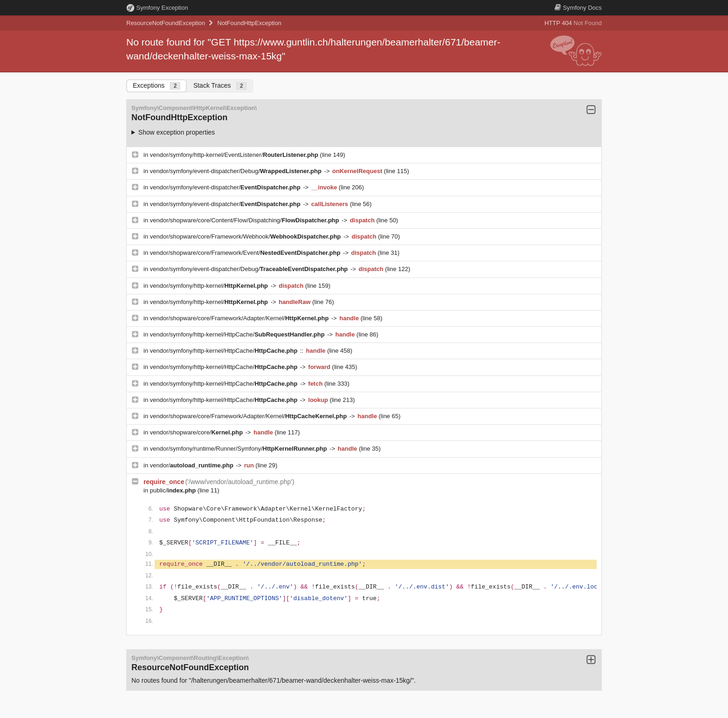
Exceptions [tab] (156, 86)
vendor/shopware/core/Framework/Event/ (246, 253)
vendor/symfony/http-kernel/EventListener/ (235, 155)
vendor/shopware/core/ (197, 432)
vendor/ (193, 465)
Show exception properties (177, 132)
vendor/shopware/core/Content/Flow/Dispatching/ (245, 220)
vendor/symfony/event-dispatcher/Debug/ (237, 171)
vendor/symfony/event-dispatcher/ (226, 187)
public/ (174, 490)
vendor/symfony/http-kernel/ (210, 286)
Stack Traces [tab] (220, 86)
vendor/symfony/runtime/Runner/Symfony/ (239, 449)
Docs (578, 8)
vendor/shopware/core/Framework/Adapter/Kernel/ (240, 318)
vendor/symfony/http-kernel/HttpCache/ (238, 334)
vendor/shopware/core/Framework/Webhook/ (246, 236)
